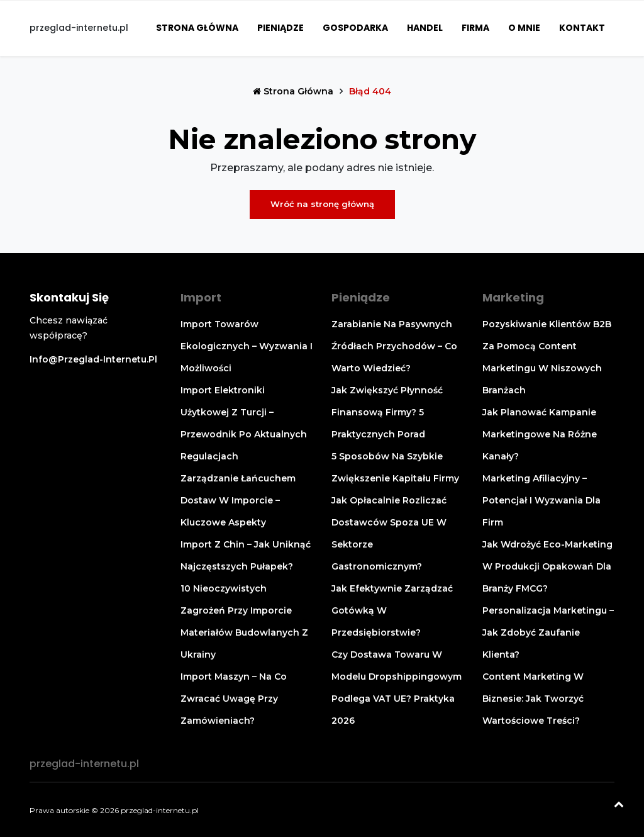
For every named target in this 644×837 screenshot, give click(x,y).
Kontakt (582, 28)
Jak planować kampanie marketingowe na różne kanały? (540, 434)
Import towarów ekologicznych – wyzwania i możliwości (247, 346)
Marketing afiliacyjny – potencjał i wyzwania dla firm (541, 500)
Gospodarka (355, 28)
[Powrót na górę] (619, 806)
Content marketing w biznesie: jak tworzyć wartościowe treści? (533, 699)
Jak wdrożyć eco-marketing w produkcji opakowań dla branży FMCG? (547, 566)
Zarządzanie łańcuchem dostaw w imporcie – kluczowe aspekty (238, 500)
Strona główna (197, 28)
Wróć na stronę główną (322, 204)
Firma (475, 28)
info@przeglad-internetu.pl (93, 359)
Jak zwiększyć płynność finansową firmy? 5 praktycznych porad (387, 412)
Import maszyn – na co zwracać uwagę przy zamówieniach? (234, 699)
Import (201, 297)
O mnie (524, 28)
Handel (425, 28)
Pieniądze (280, 28)
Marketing (513, 297)
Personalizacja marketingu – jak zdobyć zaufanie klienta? (548, 632)
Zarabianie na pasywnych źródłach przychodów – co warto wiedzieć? (394, 346)
